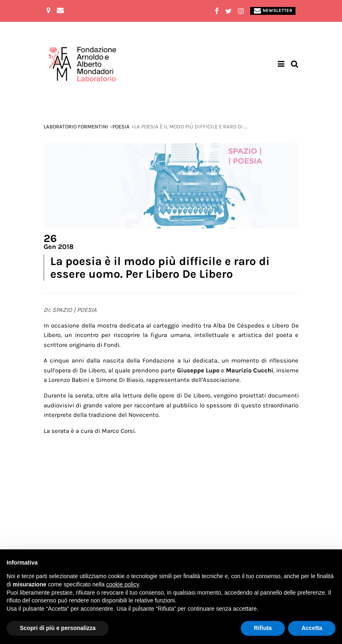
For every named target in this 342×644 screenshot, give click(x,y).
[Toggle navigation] (281, 64)
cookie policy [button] (122, 584)
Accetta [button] (312, 628)
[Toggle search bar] (294, 64)
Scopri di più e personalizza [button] (58, 628)
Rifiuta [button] (263, 628)
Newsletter (273, 11)
